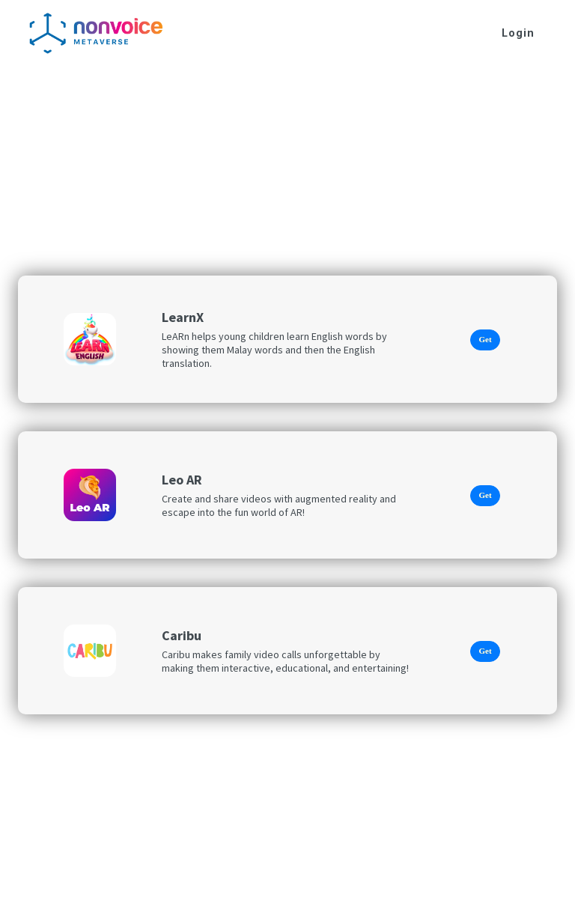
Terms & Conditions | (356, 914)
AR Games (65, 83)
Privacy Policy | (273, 914)
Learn (175, 83)
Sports (126, 83)
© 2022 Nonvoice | (195, 914)
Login (518, 33)
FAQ (413, 914)
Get (485, 339)
